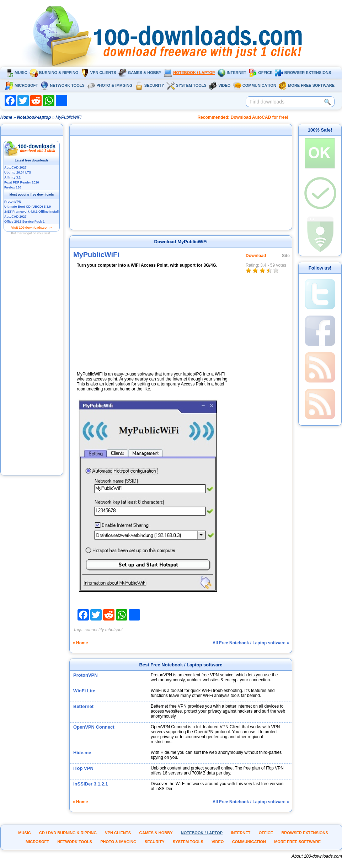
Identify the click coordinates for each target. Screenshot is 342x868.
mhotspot (114, 630)
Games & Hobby (140, 73)
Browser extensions (303, 73)
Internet (232, 73)
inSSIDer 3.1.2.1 (91, 784)
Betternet (83, 706)
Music (16, 73)
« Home (80, 643)
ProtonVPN (85, 675)
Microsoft (22, 85)
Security (149, 85)
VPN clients (98, 73)
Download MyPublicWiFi (181, 242)
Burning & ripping (54, 73)
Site (286, 256)
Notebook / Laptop (189, 73)
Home (6, 117)
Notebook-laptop (34, 117)
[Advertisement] (32, 367)
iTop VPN (83, 768)
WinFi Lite (84, 691)
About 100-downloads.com (317, 856)
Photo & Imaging (109, 85)
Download (256, 256)
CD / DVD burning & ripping (68, 833)
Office (260, 73)
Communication (255, 85)
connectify (94, 630)
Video (220, 85)
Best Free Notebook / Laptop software (181, 665)
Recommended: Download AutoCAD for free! (243, 117)
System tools (186, 85)
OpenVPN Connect (94, 727)
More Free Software (306, 85)
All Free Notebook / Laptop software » (251, 643)
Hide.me (82, 753)
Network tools (62, 85)
